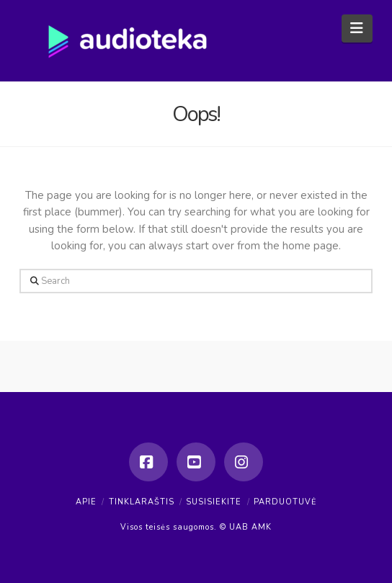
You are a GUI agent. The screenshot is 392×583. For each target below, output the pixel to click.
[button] (357, 28)
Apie (86, 502)
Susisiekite (214, 502)
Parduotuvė (285, 502)
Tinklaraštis (142, 502)
